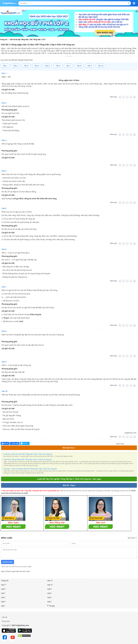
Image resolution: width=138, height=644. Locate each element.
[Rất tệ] (120, 97)
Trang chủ (5, 580)
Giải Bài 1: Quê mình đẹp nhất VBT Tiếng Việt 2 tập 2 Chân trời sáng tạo (30, 469)
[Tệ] (124, 97)
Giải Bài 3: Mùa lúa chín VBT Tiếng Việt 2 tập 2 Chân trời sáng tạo (28, 454)
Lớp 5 (3, 597)
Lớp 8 (49, 589)
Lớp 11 (4, 585)
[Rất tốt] (135, 97)
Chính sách (6, 621)
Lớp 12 (50, 580)
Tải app (51, 606)
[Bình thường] (127, 97)
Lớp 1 (3, 606)
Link (26, 493)
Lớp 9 (3, 589)
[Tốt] (131, 97)
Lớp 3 (3, 602)
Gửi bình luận (8, 562)
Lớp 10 (50, 585)
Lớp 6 (49, 593)
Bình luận (14, 443)
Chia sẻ (5, 443)
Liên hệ (4, 617)
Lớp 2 (49, 602)
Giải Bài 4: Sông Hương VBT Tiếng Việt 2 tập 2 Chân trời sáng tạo (28, 459)
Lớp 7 (3, 593)
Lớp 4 (49, 597)
